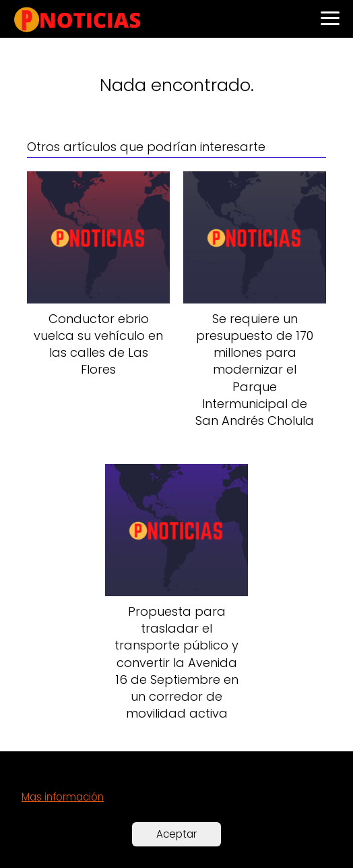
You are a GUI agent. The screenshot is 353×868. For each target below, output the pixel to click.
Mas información (63, 797)
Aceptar (176, 834)
